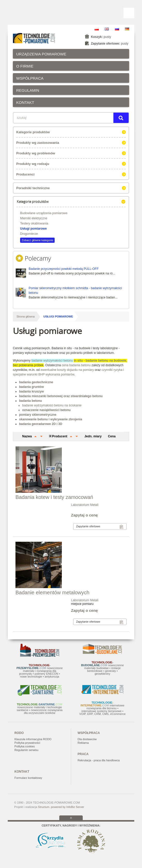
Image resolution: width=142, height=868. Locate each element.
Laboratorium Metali (85, 505)
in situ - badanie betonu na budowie (100, 361)
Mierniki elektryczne (34, 218)
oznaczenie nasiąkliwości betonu (46, 410)
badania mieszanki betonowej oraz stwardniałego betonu (61, 396)
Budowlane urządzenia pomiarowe (44, 213)
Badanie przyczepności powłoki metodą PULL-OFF (64, 269)
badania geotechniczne (36, 382)
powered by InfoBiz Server (67, 807)
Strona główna (26, 316)
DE (127, 29)
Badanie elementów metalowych (52, 592)
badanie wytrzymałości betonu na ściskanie (52, 405)
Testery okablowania (34, 223)
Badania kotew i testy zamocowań (54, 497)
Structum (44, 807)
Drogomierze (29, 234)
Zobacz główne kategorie (37, 240)
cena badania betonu (76, 365)
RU (117, 29)
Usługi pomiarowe (33, 229)
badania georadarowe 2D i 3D (41, 424)
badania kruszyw (31, 391)
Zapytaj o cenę (85, 515)
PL (97, 29)
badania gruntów (31, 387)
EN (107, 29)
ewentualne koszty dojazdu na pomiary (67, 370)
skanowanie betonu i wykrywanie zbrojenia (51, 419)
